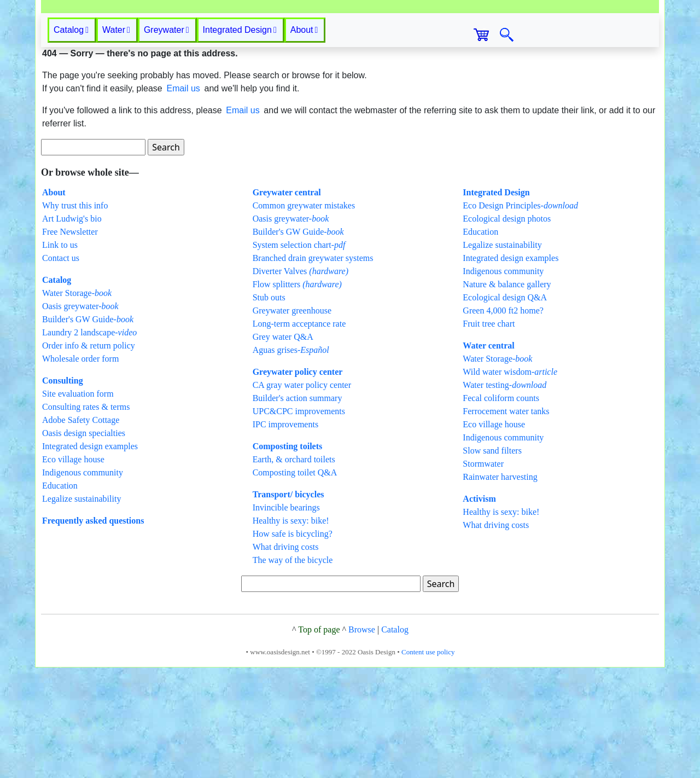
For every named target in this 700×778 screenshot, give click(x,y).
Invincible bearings (286, 618)
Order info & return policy (89, 456)
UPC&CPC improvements (299, 522)
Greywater (167, 140)
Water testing (504, 495)
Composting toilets (288, 557)
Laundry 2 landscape (89, 443)
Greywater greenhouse (292, 421)
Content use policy (428, 762)
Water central (488, 456)
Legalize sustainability (81, 609)
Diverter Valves (301, 382)
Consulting (63, 491)
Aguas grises (291, 460)
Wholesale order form (80, 469)
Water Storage (77, 403)
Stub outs (269, 408)
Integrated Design (240, 140)
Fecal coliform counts (501, 509)
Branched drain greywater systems (313, 368)
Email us (183, 199)
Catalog (57, 390)
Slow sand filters (492, 561)
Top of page (319, 740)
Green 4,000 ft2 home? (503, 421)
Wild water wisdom (510, 482)
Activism (479, 609)
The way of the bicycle (293, 670)
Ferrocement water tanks (506, 522)
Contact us (61, 368)
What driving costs (286, 657)
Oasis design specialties (84, 544)
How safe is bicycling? (293, 644)
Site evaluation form (78, 504)
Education (60, 596)
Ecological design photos (507, 329)
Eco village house (73, 570)
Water (116, 140)
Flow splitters (297, 395)
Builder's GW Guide (88, 430)
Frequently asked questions (93, 631)
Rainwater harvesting (500, 587)
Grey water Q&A (283, 447)
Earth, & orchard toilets (294, 570)
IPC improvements (285, 535)
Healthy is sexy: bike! (291, 631)
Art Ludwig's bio (72, 329)
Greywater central (287, 303)
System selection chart (299, 355)
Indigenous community (83, 583)
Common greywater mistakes (304, 316)
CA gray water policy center (302, 495)
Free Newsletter (70, 342)
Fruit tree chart (489, 434)
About (304, 140)
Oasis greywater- (80, 417)
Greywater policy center (298, 482)
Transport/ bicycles (288, 605)
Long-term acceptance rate (299, 434)
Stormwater (483, 574)
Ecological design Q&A (505, 408)
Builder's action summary (297, 509)
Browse (362, 740)
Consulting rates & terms (86, 517)
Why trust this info (75, 316)
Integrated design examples (90, 557)
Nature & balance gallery (507, 395)
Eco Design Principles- (520, 316)
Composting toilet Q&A (295, 583)
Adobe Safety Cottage (81, 530)
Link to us (60, 355)
